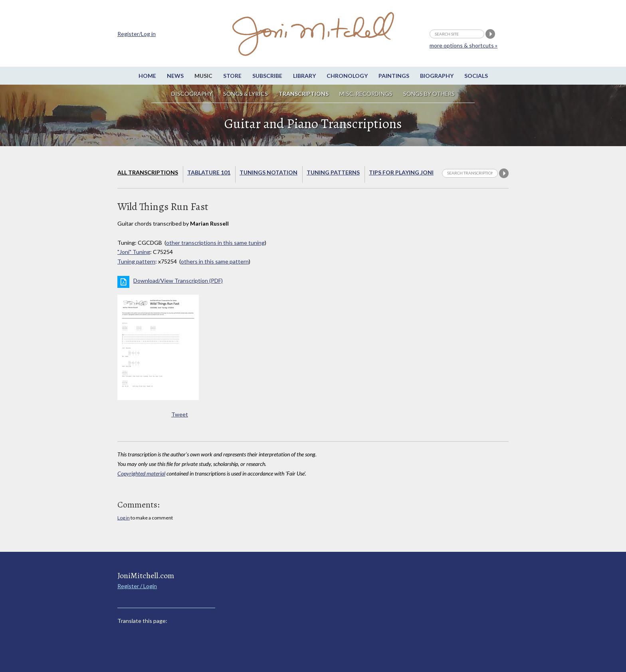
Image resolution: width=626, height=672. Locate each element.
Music (203, 76)
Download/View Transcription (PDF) (178, 280)
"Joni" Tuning (134, 252)
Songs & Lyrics (246, 94)
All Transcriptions (148, 172)
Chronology (347, 76)
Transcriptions (304, 94)
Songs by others (429, 94)
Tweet (180, 414)
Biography (437, 76)
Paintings (394, 76)
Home (147, 76)
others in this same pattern (215, 261)
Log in (124, 518)
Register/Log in (137, 34)
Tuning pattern (136, 261)
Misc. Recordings (366, 94)
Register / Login (137, 586)
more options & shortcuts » (464, 45)
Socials (476, 76)
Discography (192, 94)
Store (232, 76)
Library (304, 76)
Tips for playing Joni (401, 172)
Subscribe (267, 76)
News (175, 76)
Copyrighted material (141, 473)
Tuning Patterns (333, 172)
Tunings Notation (268, 172)
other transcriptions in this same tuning (215, 243)
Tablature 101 (209, 172)
